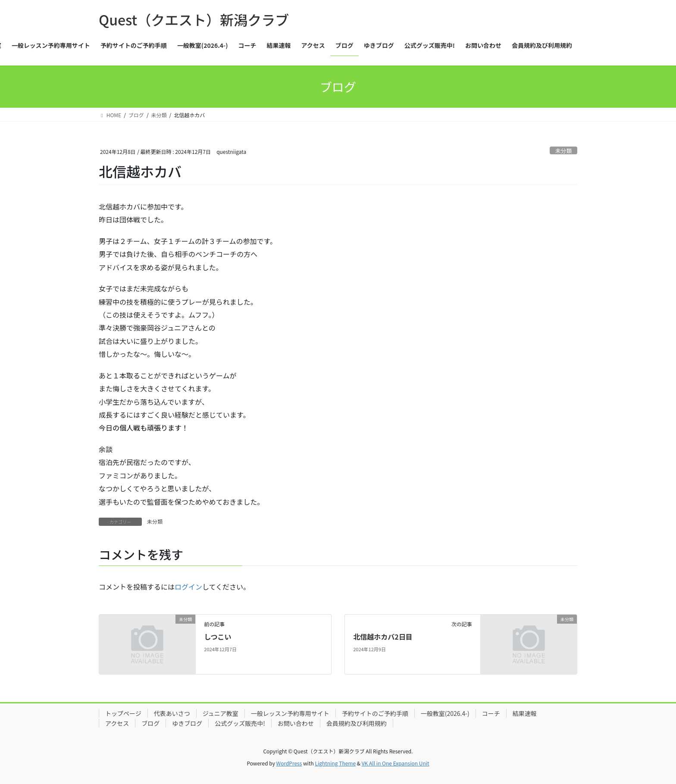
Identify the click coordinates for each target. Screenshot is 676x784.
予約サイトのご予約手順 (375, 713)
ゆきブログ (187, 723)
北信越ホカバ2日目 (383, 637)
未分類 (563, 151)
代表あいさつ (172, 713)
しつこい (218, 637)
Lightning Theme (335, 763)
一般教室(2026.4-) (445, 713)
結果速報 (525, 713)
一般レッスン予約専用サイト (290, 713)
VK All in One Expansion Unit (396, 763)
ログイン (188, 587)
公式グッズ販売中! (240, 723)
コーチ (491, 713)
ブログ (150, 723)
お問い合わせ (296, 723)
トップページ (123, 713)
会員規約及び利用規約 (357, 723)
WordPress (289, 763)
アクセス (117, 723)
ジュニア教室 (221, 713)
